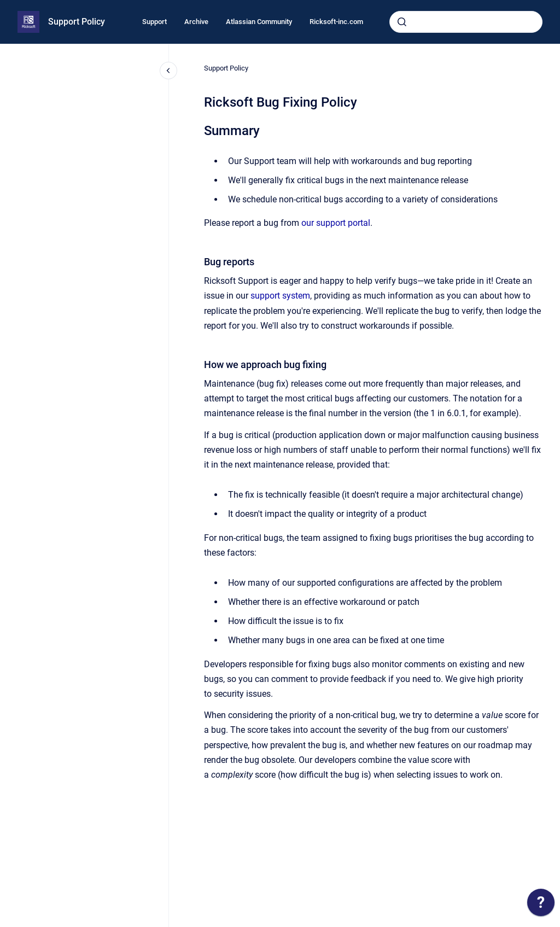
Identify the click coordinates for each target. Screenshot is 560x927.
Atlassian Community (259, 22)
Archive (196, 22)
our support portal (336, 223)
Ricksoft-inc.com (336, 22)
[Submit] (402, 22)
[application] (541, 905)
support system (280, 296)
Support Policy (77, 22)
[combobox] (466, 22)
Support (154, 22)
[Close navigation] (168, 71)
